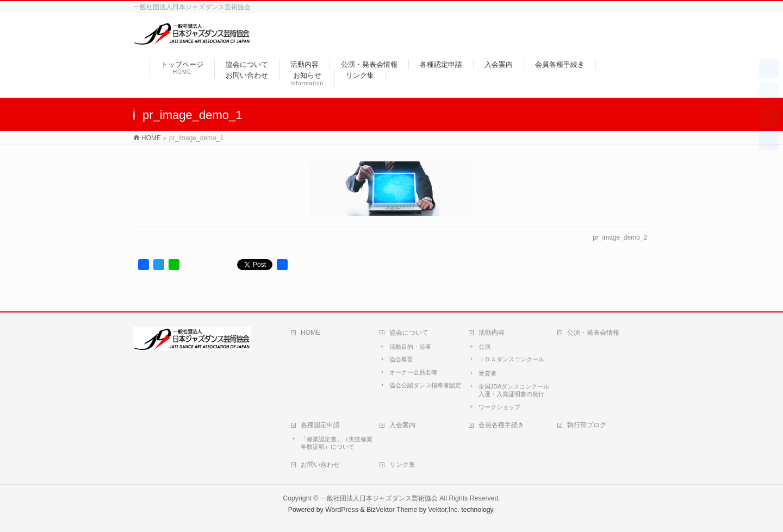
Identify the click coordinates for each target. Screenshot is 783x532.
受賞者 (487, 373)
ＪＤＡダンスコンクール (511, 359)
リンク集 (402, 465)
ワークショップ (499, 407)
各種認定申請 (320, 425)
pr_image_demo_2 (620, 237)
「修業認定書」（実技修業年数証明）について (337, 443)
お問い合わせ (320, 465)
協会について (409, 333)
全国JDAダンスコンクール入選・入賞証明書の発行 (514, 390)
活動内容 (492, 333)
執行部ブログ (587, 425)
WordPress (342, 510)
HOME (310, 333)
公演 (484, 347)
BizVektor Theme (392, 510)
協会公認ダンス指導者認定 (425, 385)
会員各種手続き (501, 425)
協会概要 (401, 359)
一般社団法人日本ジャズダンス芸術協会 (379, 498)
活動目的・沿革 (410, 347)
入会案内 (402, 425)
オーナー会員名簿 (413, 372)
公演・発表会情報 (593, 333)
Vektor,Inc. (444, 510)
